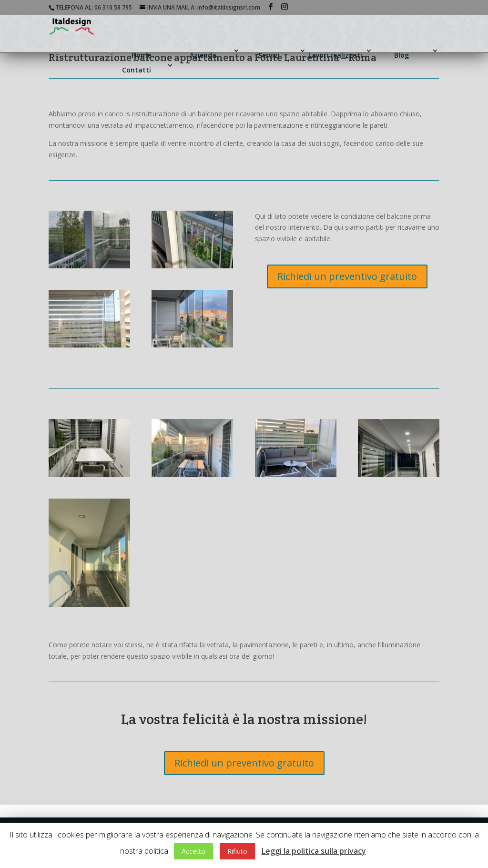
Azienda (203, 55)
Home (141, 55)
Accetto (193, 851)
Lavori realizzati (335, 55)
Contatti (137, 70)
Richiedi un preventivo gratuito (347, 276)
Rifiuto (237, 851)
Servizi (269, 55)
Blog (402, 55)
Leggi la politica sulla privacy (314, 851)
